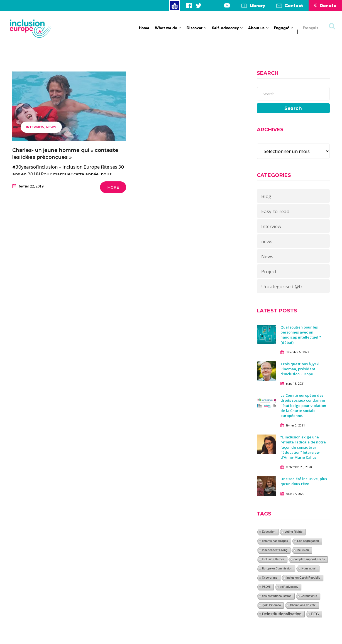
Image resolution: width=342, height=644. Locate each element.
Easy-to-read (275, 211)
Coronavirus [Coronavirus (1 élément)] (309, 596)
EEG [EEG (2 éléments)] (315, 614)
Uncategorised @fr (282, 286)
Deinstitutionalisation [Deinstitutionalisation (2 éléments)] (282, 614)
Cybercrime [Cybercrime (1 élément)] (270, 578)
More (113, 187)
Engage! (284, 28)
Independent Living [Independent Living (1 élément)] (275, 550)
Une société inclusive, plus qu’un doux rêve (304, 481)
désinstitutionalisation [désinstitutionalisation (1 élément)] (277, 596)
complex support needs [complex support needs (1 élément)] (309, 559)
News (267, 256)
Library (257, 6)
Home (144, 28)
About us (258, 28)
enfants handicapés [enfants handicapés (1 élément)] (275, 541)
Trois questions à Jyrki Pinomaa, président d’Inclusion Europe (300, 369)
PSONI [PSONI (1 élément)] (266, 587)
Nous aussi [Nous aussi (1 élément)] (309, 568)
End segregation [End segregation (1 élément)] (308, 541)
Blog (266, 196)
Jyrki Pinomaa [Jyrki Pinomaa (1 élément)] (272, 605)
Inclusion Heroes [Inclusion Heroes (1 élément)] (273, 559)
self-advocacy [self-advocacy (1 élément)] (289, 587)
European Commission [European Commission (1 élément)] (277, 568)
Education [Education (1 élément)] (269, 532)
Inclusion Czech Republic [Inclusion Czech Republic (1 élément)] (303, 578)
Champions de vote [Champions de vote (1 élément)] (303, 605)
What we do (168, 28)
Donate (325, 6)
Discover (196, 28)
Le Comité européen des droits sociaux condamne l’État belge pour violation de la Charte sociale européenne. (303, 405)
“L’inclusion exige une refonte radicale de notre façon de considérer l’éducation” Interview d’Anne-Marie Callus (303, 447)
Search (293, 108)
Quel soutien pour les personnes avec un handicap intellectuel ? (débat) (301, 335)
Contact (294, 6)
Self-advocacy (227, 28)
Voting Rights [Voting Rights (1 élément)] (294, 532)
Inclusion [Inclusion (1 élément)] (303, 550)
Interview (35, 127)
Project (269, 271)
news (51, 127)
